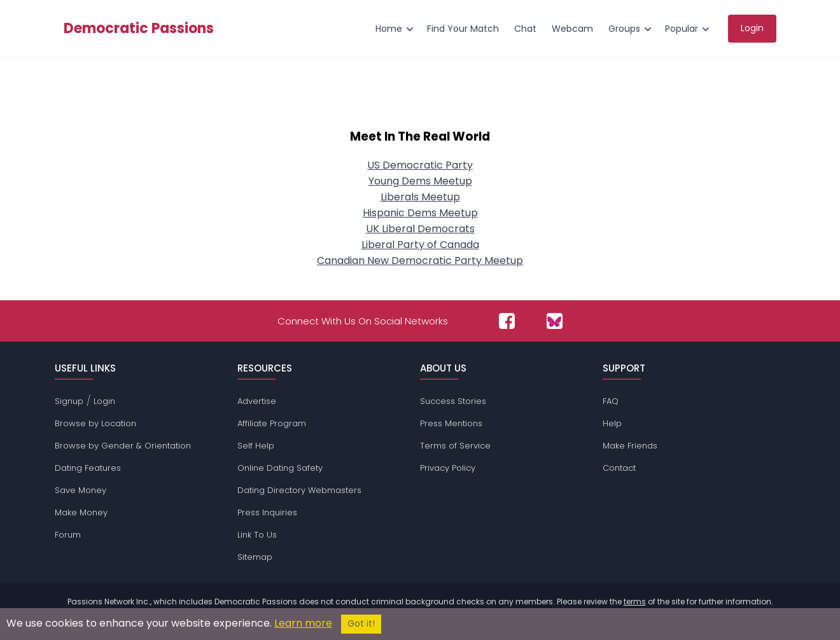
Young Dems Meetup (420, 181)
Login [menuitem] (752, 28)
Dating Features (88, 468)
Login (104, 401)
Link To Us (257, 535)
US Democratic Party (420, 165)
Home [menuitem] (389, 29)
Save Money (80, 490)
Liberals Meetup (420, 197)
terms (635, 602)
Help (612, 423)
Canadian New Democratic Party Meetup (420, 261)
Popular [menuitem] (682, 29)
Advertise (257, 401)
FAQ (611, 401)
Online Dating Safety (280, 468)
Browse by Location (95, 423)
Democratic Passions (139, 29)
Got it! (361, 624)
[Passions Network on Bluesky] (555, 321)
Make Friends (630, 446)
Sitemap (255, 557)
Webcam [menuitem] (572, 29)
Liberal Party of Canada (420, 245)
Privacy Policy (448, 468)
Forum (68, 535)
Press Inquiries (267, 512)
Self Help (256, 446)
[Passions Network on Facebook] (507, 321)
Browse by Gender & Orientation (123, 446)
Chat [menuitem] (525, 29)
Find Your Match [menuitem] (463, 29)
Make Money (81, 512)
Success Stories (453, 401)
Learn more (303, 623)
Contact (619, 468)
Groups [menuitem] (624, 29)
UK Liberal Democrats (420, 229)
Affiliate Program (272, 423)
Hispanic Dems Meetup (420, 213)
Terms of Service (455, 446)
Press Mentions (451, 423)
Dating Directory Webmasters (299, 490)
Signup (69, 401)
